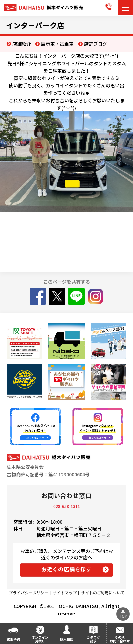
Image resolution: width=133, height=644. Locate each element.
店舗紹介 (22, 44)
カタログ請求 (93, 639)
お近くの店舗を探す (66, 569)
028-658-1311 (67, 506)
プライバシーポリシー (29, 593)
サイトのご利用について (103, 593)
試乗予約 (13, 639)
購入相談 (67, 639)
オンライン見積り (40, 639)
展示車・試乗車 (57, 44)
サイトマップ (65, 593)
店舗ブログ (96, 44)
